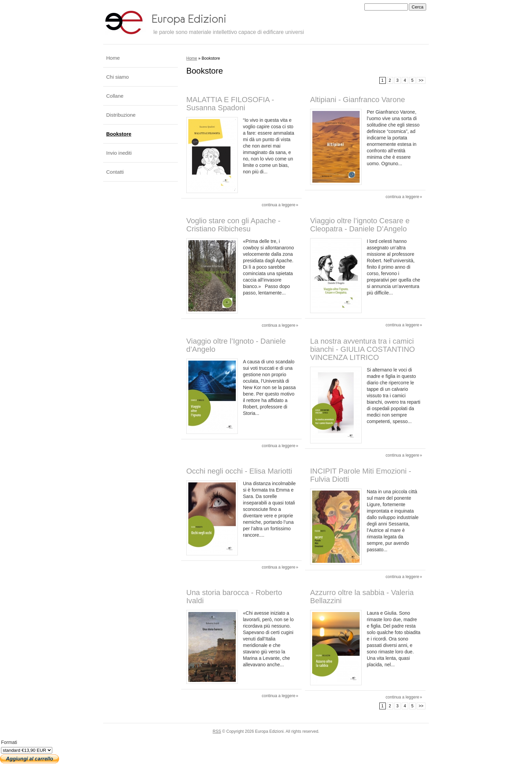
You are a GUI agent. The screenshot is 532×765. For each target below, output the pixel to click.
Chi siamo (118, 77)
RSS (217, 731)
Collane (115, 96)
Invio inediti (119, 153)
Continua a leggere (279, 205)
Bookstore (119, 134)
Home (192, 58)
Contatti (115, 172)
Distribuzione (121, 115)
